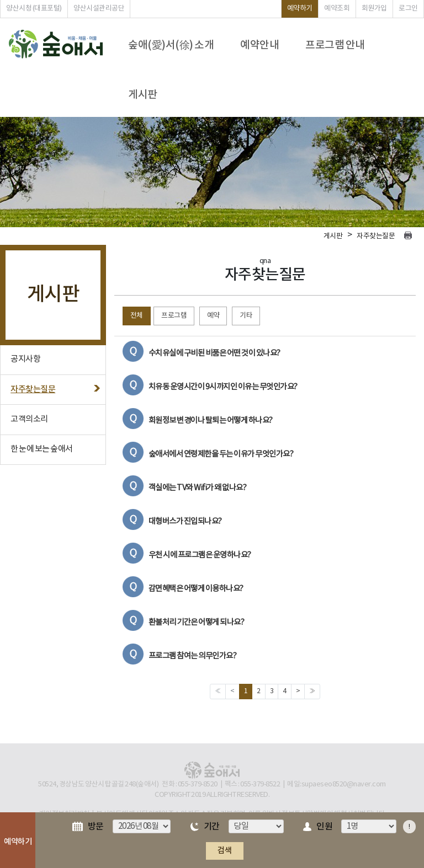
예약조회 (337, 9)
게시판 (143, 95)
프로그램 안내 (335, 45)
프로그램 (174, 316)
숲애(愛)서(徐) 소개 (171, 45)
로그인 (408, 9)
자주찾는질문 (33, 389)
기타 (246, 316)
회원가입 (374, 9)
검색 (224, 851)
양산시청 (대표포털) (34, 9)
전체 (137, 316)
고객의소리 (29, 419)
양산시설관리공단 (99, 9)
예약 (213, 316)
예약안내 (259, 45)
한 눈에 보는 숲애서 (42, 449)
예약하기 (300, 9)
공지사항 (25, 359)
